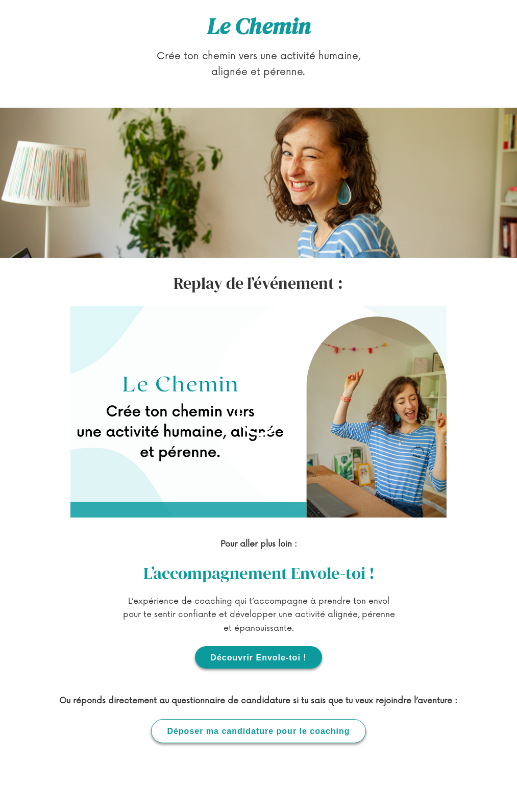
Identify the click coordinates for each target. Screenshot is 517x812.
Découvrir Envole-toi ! (258, 658)
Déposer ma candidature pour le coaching (258, 733)
